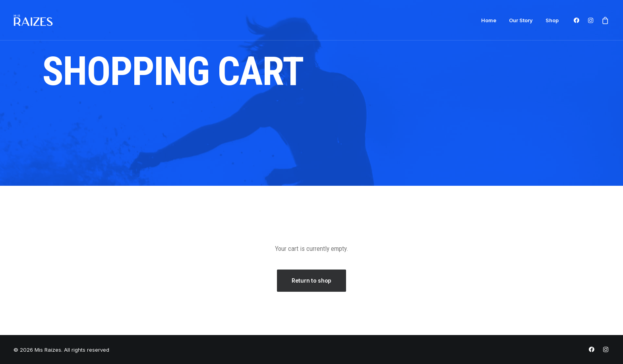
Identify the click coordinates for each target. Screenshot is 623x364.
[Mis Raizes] (33, 20)
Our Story (521, 20)
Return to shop (311, 280)
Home (489, 20)
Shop (552, 20)
